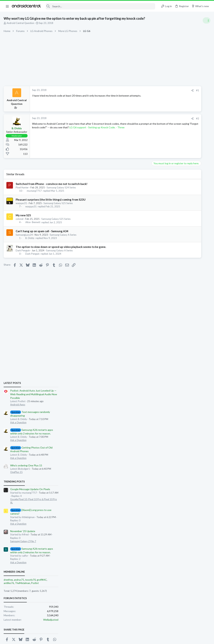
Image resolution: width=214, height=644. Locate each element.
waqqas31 (21, 203)
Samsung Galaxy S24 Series (61, 187)
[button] (7, 6)
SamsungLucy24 (24, 235)
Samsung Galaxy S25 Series (58, 203)
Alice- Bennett (33, 222)
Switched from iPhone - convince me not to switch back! (52, 184)
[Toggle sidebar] (207, 20)
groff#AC (194, 394)
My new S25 (23, 215)
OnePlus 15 (168, 287)
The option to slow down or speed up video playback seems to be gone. (61, 247)
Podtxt (187, 398)
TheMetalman (175, 398)
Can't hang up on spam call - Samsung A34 (42, 231)
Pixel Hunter (22, 187)
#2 (148, 118)
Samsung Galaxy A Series (63, 235)
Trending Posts (166, 296)
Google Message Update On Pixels (182, 304)
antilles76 (161, 398)
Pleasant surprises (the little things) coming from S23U (51, 200)
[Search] (100, 6)
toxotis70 (182, 394)
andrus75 (171, 394)
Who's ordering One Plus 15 (178, 280)
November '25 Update (175, 346)
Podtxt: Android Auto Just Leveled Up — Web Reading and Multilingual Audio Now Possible (186, 209)
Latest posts (164, 198)
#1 (148, 90)
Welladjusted (203, 434)
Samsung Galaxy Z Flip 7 (175, 356)
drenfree (160, 394)
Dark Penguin (23, 250)
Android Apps (170, 219)
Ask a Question (170, 237)
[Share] (143, 90)
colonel (20, 219)
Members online (166, 386)
